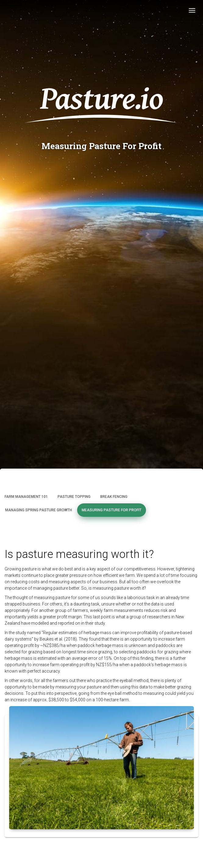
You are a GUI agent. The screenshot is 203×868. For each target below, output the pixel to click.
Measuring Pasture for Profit (112, 510)
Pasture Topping (74, 497)
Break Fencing (114, 497)
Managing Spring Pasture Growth (39, 510)
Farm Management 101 (26, 497)
